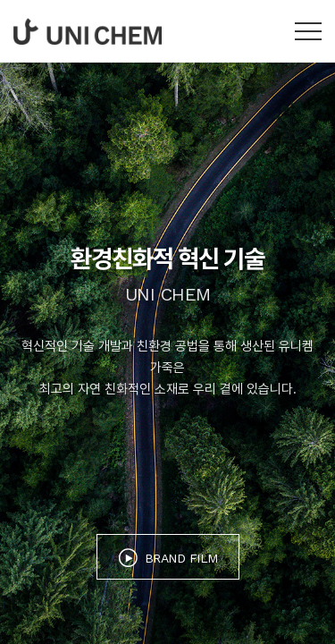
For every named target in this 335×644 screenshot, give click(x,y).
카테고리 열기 (308, 31)
